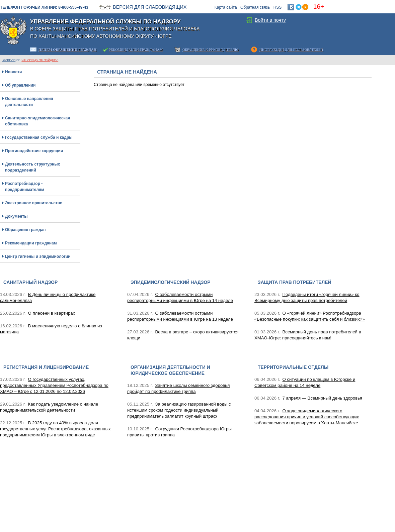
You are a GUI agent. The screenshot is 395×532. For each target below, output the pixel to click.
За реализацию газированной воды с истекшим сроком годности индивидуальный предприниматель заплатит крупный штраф (179, 410)
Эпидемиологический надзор (170, 282)
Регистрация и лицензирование (46, 367)
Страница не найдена (40, 60)
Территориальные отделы (293, 367)
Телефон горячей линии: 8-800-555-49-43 (44, 7)
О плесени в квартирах (52, 313)
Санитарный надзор (30, 282)
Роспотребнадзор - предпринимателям (25, 187)
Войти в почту (270, 20)
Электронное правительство (34, 203)
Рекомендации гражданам (31, 243)
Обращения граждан (25, 230)
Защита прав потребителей (294, 282)
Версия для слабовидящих (150, 7)
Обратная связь (255, 7)
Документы (16, 216)
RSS (278, 7)
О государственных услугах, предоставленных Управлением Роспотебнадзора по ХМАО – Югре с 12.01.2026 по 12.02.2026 (54, 385)
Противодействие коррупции (34, 151)
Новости (13, 72)
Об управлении (20, 85)
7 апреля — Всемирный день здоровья (323, 398)
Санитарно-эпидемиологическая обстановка (37, 121)
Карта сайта (226, 7)
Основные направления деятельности (29, 102)
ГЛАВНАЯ (9, 60)
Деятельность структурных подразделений (32, 167)
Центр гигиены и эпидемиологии (38, 256)
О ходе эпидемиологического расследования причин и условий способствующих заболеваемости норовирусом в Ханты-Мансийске (307, 417)
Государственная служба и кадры (39, 137)
